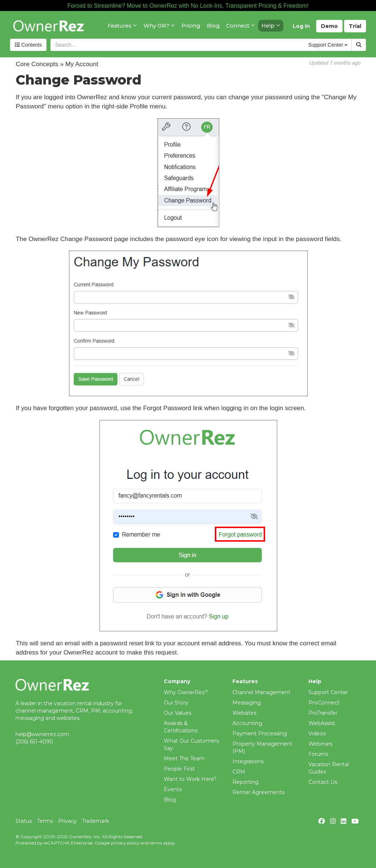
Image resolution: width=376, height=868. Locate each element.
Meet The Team (184, 758)
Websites (244, 713)
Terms (45, 821)
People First (179, 769)
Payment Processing (260, 734)
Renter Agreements (258, 792)
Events (173, 789)
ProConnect (324, 703)
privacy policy (125, 843)
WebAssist (322, 723)
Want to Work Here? (190, 779)
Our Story (176, 703)
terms (156, 843)
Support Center (328, 692)
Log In (301, 26)
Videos (317, 734)
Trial (355, 26)
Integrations (248, 761)
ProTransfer (323, 713)
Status (24, 821)
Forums (318, 754)
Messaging (247, 703)
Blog (170, 800)
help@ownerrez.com (42, 734)
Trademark (95, 821)
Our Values (178, 713)
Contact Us (323, 782)
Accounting (247, 723)
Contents (28, 45)
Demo (329, 26)
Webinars (320, 744)
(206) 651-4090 (34, 742)
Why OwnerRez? (186, 692)
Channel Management (261, 692)
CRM (239, 772)
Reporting (245, 782)
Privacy (67, 821)
